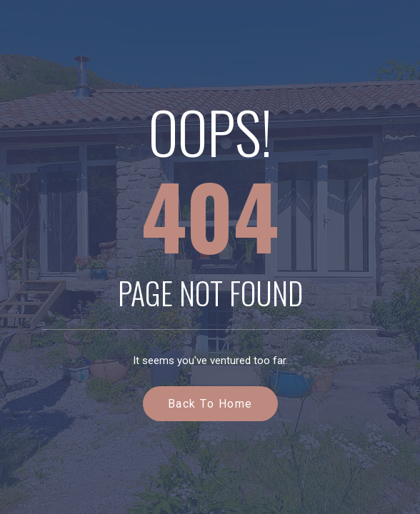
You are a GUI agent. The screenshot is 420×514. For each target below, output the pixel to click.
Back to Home (210, 404)
